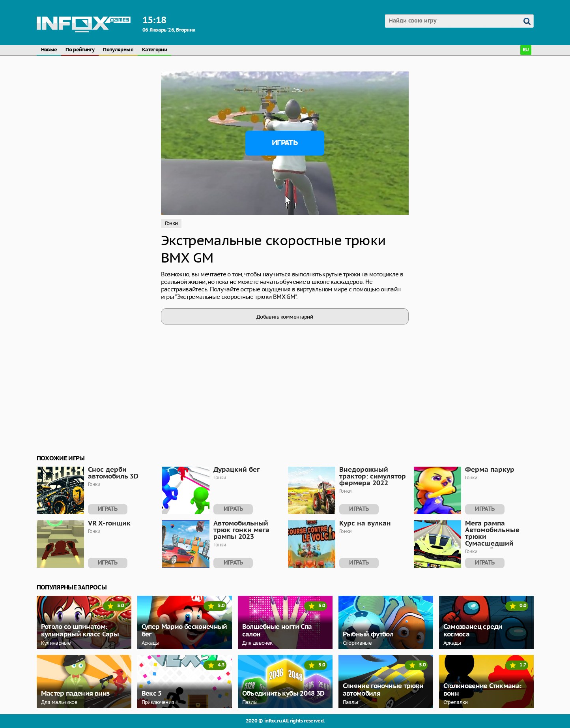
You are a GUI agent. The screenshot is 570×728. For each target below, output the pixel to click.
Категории (154, 50)
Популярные (118, 50)
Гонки (171, 223)
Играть (285, 143)
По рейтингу (80, 50)
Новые (49, 50)
